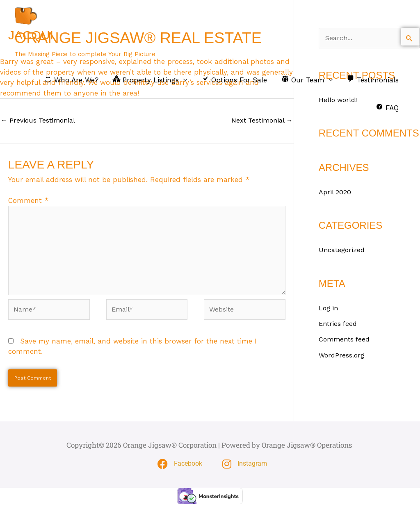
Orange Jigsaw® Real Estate (146, 46)
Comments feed (346, 340)
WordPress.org (342, 355)
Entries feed (339, 324)
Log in (329, 308)
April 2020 (335, 192)
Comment (28, 201)
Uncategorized (343, 250)
